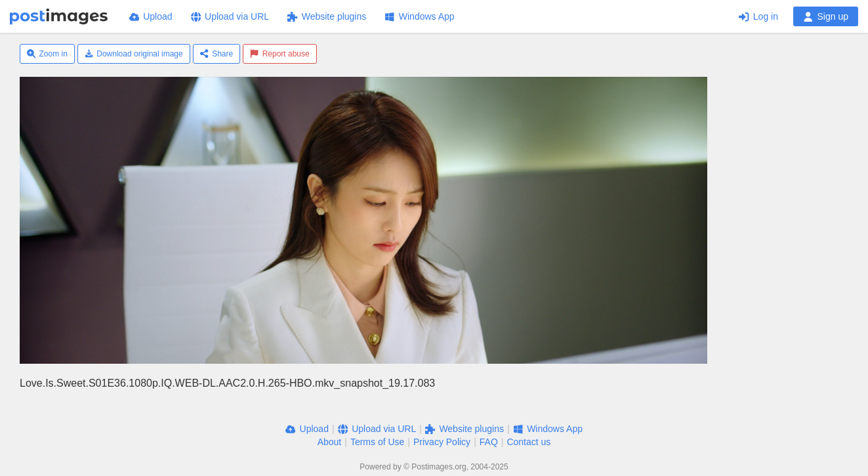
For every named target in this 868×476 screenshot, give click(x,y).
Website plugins (327, 16)
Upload (151, 16)
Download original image (134, 54)
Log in (758, 16)
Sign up (826, 16)
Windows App (419, 16)
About (330, 442)
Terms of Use (377, 442)
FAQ (489, 442)
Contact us (528, 442)
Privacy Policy (442, 442)
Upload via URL (230, 16)
